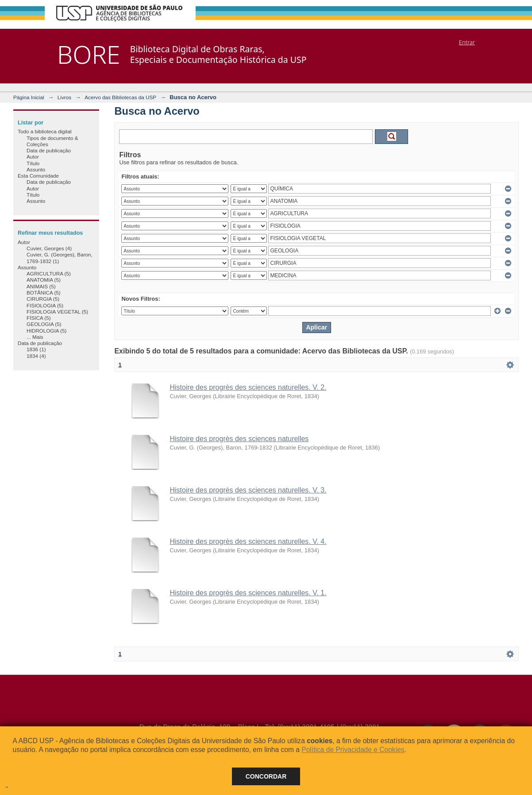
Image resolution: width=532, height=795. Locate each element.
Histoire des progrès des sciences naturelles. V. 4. (248, 541)
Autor (33, 157)
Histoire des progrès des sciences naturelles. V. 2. (248, 387)
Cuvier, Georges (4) (49, 248)
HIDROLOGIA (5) (46, 331)
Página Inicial (29, 97)
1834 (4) (36, 356)
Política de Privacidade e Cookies (353, 750)
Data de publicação (49, 150)
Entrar (467, 42)
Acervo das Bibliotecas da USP (120, 97)
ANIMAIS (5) (41, 286)
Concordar (266, 776)
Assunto (36, 169)
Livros (64, 97)
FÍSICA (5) (39, 318)
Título (33, 163)
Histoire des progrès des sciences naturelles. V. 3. (248, 490)
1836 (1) (36, 349)
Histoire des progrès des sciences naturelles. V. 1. (248, 593)
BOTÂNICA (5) (44, 293)
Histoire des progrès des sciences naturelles (239, 439)
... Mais (35, 337)
